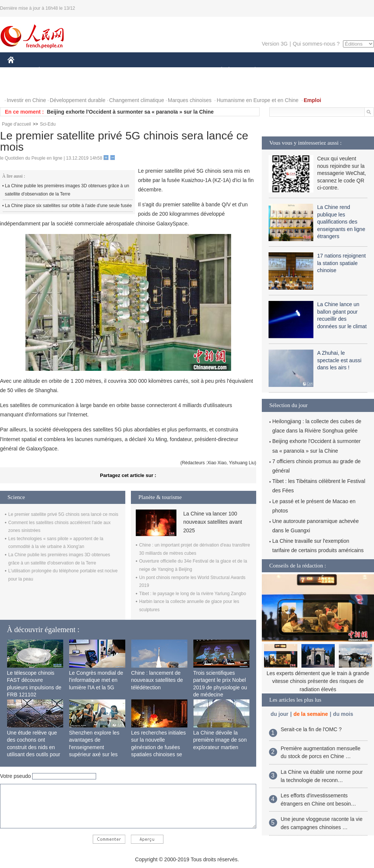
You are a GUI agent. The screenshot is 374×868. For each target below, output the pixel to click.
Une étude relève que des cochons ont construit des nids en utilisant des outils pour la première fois (34, 747)
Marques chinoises (190, 100)
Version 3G (275, 44)
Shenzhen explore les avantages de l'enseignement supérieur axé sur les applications (94, 747)
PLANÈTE (251, 70)
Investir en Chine (26, 100)
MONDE (87, 70)
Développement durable (78, 100)
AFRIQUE (118, 70)
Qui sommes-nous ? (316, 44)
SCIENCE (151, 70)
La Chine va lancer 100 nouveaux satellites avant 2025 (213, 522)
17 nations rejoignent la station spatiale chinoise (341, 263)
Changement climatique (137, 100)
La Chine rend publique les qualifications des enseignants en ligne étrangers (341, 222)
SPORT (281, 70)
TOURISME (313, 70)
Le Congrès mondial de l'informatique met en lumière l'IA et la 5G (96, 680)
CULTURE (185, 70)
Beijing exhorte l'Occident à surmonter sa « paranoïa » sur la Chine (130, 112)
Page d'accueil (16, 124)
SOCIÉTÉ (218, 70)
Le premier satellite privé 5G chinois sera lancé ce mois (63, 514)
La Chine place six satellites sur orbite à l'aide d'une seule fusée (68, 206)
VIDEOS (53, 85)
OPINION (348, 70)
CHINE (20, 70)
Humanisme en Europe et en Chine (257, 100)
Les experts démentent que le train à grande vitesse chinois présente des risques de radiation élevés (318, 681)
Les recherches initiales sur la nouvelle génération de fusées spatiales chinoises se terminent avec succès (159, 747)
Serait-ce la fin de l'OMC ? (311, 729)
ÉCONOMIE (53, 70)
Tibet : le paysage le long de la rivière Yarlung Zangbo (193, 594)
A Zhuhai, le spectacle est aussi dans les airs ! (339, 360)
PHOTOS (23, 85)
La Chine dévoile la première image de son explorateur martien (220, 740)
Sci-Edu (48, 124)
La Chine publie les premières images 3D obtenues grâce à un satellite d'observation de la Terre (67, 190)
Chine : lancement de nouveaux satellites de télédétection (157, 680)
